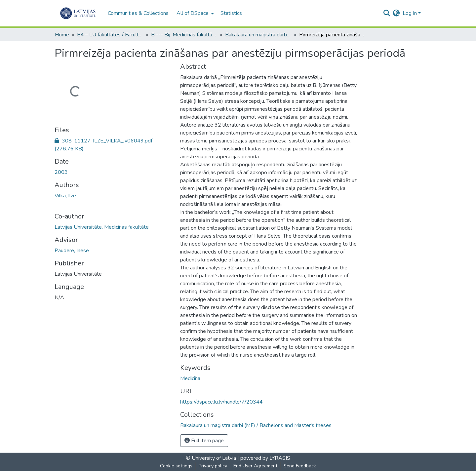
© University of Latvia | (212, 458)
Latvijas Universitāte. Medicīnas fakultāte (102, 227)
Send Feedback (300, 466)
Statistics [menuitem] (231, 13)
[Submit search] (387, 13)
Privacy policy (213, 466)
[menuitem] (195, 13)
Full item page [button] (204, 441)
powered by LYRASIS (265, 458)
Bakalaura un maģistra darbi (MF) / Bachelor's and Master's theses (258, 35)
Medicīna (190, 378)
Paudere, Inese (72, 251)
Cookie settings (176, 466)
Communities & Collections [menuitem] (138, 13)
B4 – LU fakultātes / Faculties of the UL (110, 35)
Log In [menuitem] (410, 13)
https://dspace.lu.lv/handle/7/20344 (221, 402)
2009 (61, 172)
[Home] (78, 13)
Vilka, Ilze (65, 196)
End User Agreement (255, 466)
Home (62, 35)
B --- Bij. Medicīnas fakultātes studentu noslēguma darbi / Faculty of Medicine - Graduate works (184, 35)
